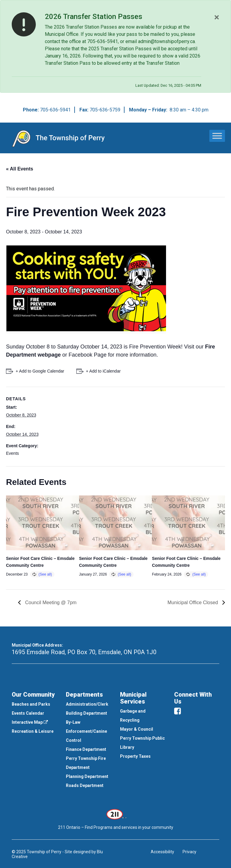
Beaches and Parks (31, 704)
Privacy (189, 852)
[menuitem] (34, 704)
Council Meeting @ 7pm (50, 603)
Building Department (86, 713)
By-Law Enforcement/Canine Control (86, 731)
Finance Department (86, 749)
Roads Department (85, 785)
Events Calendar (28, 713)
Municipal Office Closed (193, 603)
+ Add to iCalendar (103, 371)
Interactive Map (30, 722)
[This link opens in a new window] (116, 813)
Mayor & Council (137, 729)
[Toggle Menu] (217, 136)
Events (12, 453)
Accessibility (162, 852)
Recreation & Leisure (33, 731)
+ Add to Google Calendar (40, 371)
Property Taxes (135, 756)
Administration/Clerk (87, 704)
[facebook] (177, 711)
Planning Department (87, 776)
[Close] (217, 17)
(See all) (45, 574)
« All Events (20, 169)
